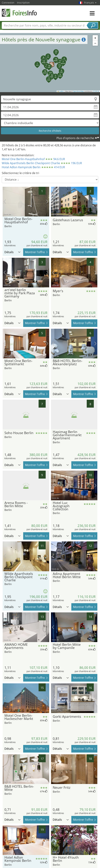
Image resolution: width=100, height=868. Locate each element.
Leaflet (61, 91)
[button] (50, 62)
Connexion (8, 3)
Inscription (23, 3)
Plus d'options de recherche (75, 138)
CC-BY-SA (96, 91)
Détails (12, 252)
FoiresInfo (19, 13)
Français (90, 3)
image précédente (5, 202)
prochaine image (47, 202)
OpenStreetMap (78, 91)
